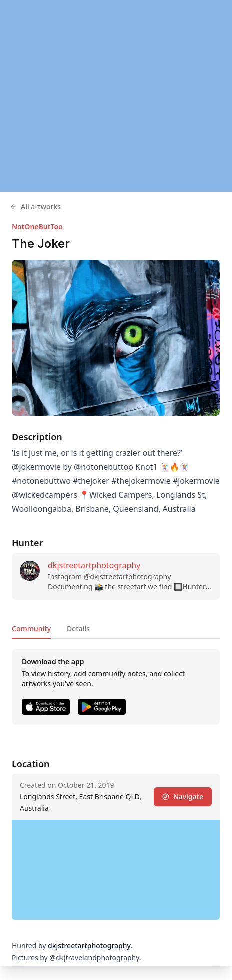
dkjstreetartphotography (94, 565)
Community (31, 629)
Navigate (183, 797)
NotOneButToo (37, 227)
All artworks (35, 207)
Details (78, 629)
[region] (116, 96)
